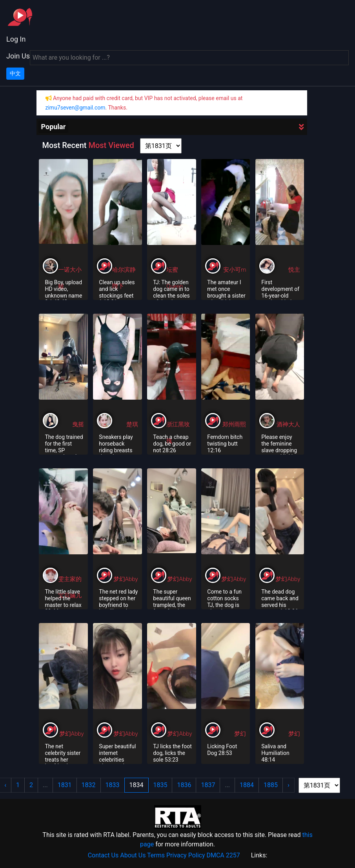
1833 (113, 785)
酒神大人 (288, 424)
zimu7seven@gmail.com (76, 108)
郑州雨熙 (234, 424)
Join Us (18, 56)
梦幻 (240, 734)
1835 (160, 785)
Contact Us (103, 855)
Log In (16, 39)
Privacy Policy (186, 855)
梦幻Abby (126, 579)
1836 (184, 785)
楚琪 (132, 424)
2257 (233, 855)
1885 (271, 785)
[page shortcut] (161, 146)
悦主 (294, 270)
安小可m (235, 270)
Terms (156, 855)
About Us (133, 855)
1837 (208, 785)
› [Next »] (289, 785)
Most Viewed (111, 145)
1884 (247, 785)
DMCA (215, 855)
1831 (65, 785)
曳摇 (78, 424)
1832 (89, 785)
